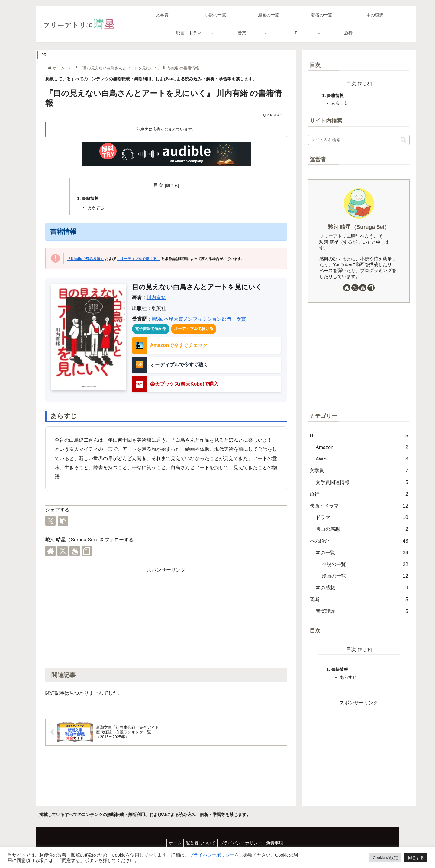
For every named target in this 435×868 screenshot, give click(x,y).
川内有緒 (156, 298)
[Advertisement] (166, 617)
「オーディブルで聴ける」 (138, 259)
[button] (63, 521)
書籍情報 (90, 198)
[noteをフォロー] (87, 551)
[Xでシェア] (50, 521)
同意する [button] (416, 858)
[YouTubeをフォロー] (75, 551)
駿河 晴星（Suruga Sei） (359, 227)
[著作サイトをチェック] (50, 551)
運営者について (201, 843)
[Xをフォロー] (63, 551)
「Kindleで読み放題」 (86, 259)
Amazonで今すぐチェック (179, 345)
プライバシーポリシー (212, 855)
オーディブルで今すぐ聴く (179, 365)
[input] (359, 140)
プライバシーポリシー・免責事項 (253, 843)
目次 (158, 185)
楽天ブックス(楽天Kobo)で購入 (185, 384)
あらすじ (96, 207)
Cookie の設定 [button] (385, 858)
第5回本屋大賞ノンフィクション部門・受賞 (199, 319)
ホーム (173, 843)
